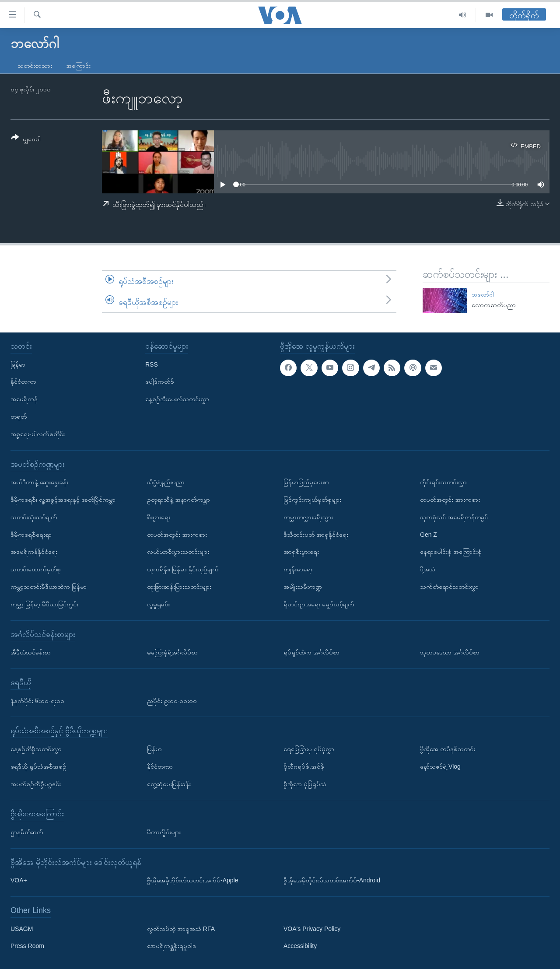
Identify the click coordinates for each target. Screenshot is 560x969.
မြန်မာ (18, 364)
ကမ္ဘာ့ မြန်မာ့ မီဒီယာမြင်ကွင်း (44, 604)
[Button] (26, 140)
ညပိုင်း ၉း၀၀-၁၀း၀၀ (172, 701)
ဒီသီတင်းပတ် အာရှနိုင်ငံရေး (316, 535)
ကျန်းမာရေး (298, 569)
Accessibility (300, 946)
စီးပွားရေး (159, 517)
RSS (152, 364)
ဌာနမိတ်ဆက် (27, 832)
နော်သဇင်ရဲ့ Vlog (440, 766)
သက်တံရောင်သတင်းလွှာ (449, 587)
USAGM (22, 929)
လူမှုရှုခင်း (158, 604)
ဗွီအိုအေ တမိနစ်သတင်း (448, 749)
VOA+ (19, 880)
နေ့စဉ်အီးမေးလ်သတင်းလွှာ (177, 399)
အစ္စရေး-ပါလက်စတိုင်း (38, 434)
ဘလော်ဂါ (483, 295)
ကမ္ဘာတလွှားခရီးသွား (308, 517)
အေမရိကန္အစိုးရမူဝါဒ (171, 946)
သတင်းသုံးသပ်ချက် (34, 517)
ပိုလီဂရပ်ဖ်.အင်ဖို (304, 766)
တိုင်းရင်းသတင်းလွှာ (443, 482)
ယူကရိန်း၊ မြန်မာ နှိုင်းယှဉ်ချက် (183, 569)
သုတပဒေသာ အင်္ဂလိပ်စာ (450, 652)
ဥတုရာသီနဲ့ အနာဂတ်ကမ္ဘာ (178, 500)
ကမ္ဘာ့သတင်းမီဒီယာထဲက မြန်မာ (49, 587)
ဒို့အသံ (428, 569)
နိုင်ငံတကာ (23, 382)
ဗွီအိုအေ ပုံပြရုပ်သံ (305, 784)
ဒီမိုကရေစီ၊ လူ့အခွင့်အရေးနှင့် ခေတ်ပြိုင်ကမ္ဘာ (63, 500)
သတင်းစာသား (35, 66)
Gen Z (429, 535)
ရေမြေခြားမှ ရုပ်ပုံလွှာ (309, 749)
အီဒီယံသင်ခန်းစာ (31, 652)
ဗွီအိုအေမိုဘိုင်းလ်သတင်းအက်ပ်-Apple (192, 880)
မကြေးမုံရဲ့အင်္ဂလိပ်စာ (172, 652)
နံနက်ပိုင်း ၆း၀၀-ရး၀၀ (37, 701)
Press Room (27, 946)
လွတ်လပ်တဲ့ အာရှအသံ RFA (181, 929)
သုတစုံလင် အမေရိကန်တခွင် (454, 517)
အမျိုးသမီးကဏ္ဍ (303, 587)
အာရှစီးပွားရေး (301, 552)
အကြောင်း (78, 66)
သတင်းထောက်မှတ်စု (36, 569)
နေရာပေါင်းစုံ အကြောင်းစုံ (451, 552)
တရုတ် (19, 416)
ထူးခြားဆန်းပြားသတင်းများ (179, 587)
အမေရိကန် (24, 399)
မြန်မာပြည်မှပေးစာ (306, 482)
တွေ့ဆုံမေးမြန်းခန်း (169, 784)
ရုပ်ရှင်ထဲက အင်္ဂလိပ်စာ (311, 652)
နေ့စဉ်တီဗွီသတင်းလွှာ (36, 749)
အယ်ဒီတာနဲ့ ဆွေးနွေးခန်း (39, 482)
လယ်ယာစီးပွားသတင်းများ (178, 552)
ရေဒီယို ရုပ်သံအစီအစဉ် (38, 766)
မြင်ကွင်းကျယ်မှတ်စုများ (312, 500)
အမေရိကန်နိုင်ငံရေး (34, 552)
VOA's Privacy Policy (312, 929)
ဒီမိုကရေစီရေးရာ (31, 535)
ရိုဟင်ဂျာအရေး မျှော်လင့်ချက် (319, 604)
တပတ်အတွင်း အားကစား (177, 535)
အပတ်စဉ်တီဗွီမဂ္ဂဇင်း (36, 784)
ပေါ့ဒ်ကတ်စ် (160, 382)
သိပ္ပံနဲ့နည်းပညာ (166, 482)
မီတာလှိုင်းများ (164, 832)
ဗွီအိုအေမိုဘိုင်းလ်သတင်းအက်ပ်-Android (332, 880)
